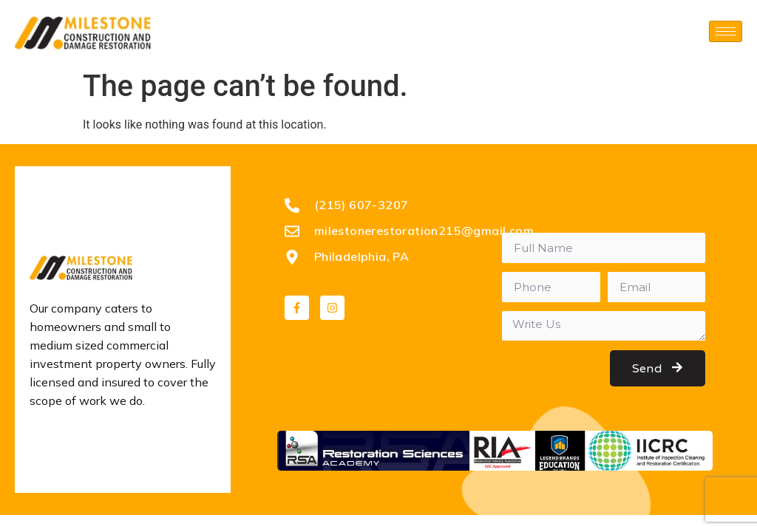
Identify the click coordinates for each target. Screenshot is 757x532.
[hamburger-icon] (726, 31)
